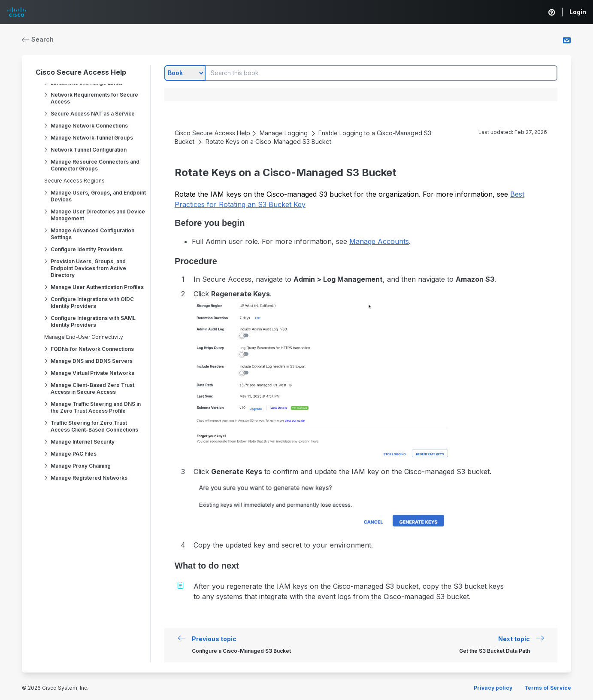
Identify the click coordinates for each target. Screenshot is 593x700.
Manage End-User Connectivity (84, 337)
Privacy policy (493, 688)
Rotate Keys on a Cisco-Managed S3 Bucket (268, 142)
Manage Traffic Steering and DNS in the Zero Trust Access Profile (96, 407)
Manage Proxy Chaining (81, 466)
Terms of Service (548, 688)
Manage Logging (284, 133)
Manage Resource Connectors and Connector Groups (95, 165)
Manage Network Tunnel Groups (92, 138)
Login (578, 12)
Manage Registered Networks (89, 478)
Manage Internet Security (83, 442)
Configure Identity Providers (87, 249)
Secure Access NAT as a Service (93, 114)
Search (38, 39)
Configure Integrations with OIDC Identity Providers (92, 303)
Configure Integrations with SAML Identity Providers (93, 321)
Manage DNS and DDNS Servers (92, 361)
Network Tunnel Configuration (89, 150)
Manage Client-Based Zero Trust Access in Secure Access (92, 388)
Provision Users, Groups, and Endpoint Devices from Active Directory (88, 268)
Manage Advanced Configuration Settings (92, 234)
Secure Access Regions (74, 181)
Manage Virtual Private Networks (92, 373)
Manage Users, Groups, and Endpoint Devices (98, 196)
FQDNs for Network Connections (92, 349)
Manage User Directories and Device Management (98, 215)
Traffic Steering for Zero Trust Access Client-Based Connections (94, 426)
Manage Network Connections (89, 126)
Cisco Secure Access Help (81, 72)
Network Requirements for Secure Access (94, 98)
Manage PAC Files (74, 454)
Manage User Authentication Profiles (97, 287)
